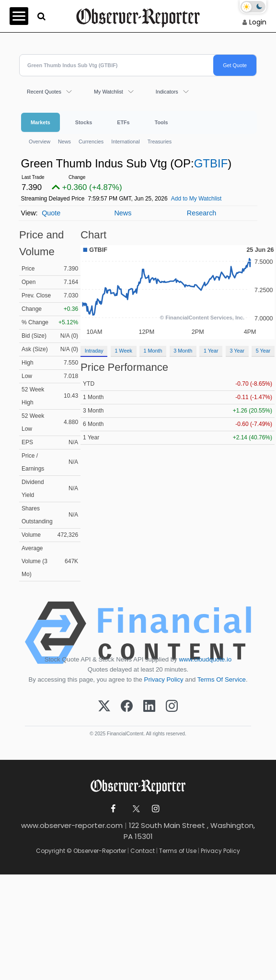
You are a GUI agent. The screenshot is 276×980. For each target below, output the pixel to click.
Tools (161, 122)
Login (258, 22)
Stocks (84, 122)
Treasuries (160, 142)
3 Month (183, 351)
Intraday (94, 351)
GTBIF (211, 163)
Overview (40, 142)
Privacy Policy (164, 679)
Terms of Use (178, 851)
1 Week (123, 351)
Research (202, 213)
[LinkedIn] (149, 707)
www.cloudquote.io (205, 659)
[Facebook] (127, 707)
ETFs (123, 122)
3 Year (237, 351)
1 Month (153, 351)
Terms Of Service (222, 679)
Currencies (91, 142)
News (64, 142)
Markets (40, 122)
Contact (143, 851)
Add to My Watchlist (196, 199)
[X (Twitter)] (104, 707)
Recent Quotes (44, 92)
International (125, 142)
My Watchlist (109, 92)
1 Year (211, 351)
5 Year (263, 351)
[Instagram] (172, 707)
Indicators (167, 92)
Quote (51, 213)
